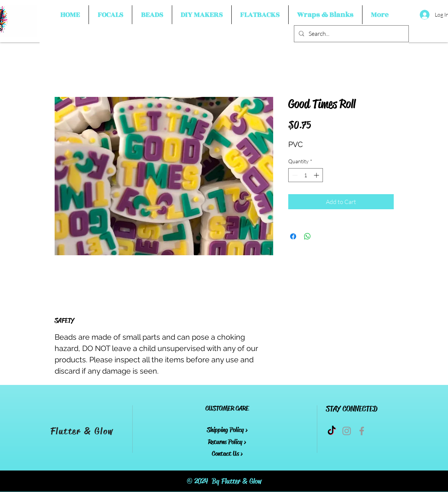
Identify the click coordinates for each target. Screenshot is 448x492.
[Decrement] (294, 175)
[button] (110, 15)
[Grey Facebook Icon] (362, 431)
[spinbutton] (306, 175)
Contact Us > (227, 454)
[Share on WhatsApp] (307, 236)
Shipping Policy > (227, 430)
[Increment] (317, 175)
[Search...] (351, 34)
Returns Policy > (227, 442)
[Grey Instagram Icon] (347, 431)
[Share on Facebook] (293, 236)
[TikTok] (332, 431)
